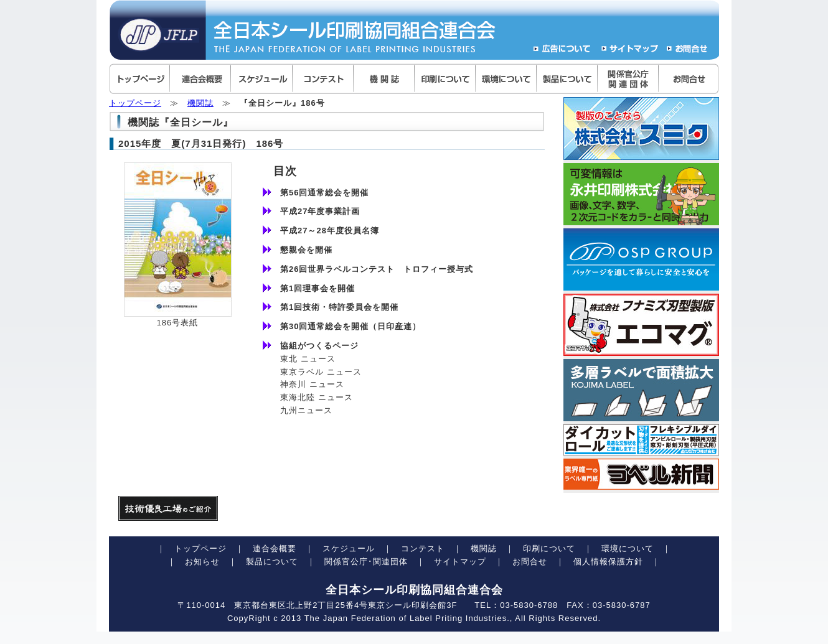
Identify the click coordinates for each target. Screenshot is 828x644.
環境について (628, 548)
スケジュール (349, 548)
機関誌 (200, 103)
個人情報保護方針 (608, 562)
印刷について (549, 548)
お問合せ (530, 562)
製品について (272, 562)
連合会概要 (275, 548)
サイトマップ (460, 562)
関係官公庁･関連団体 (366, 562)
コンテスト (423, 548)
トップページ (135, 103)
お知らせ (202, 562)
